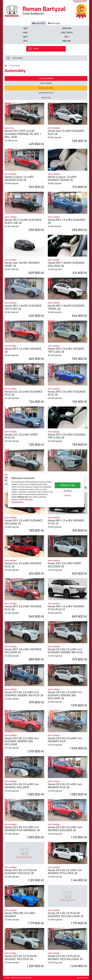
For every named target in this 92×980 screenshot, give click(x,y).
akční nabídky (46, 83)
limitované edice (46, 88)
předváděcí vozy (46, 93)
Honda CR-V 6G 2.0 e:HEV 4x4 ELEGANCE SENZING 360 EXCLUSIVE (22, 741)
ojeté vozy (46, 98)
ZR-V (67, 37)
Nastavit (68, 496)
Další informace (18, 502)
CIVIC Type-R (67, 33)
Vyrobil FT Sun (82, 978)
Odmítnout (68, 491)
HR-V (25, 37)
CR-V (25, 41)
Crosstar (67, 28)
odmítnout (29, 499)
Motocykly (54, 23)
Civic (25, 33)
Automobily (39, 23)
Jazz (25, 28)
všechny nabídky (46, 78)
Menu (33, 49)
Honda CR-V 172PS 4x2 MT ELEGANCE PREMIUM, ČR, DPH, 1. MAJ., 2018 (23, 134)
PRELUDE (67, 41)
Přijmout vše (68, 485)
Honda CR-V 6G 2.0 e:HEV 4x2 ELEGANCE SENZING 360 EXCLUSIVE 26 (65, 695)
